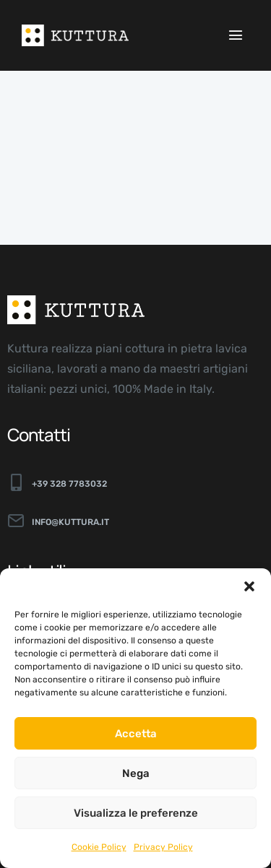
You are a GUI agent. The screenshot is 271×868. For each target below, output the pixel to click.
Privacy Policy (163, 847)
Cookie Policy (99, 847)
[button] (249, 586)
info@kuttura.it (70, 522)
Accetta (136, 734)
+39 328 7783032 (69, 484)
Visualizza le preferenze (136, 813)
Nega (136, 773)
